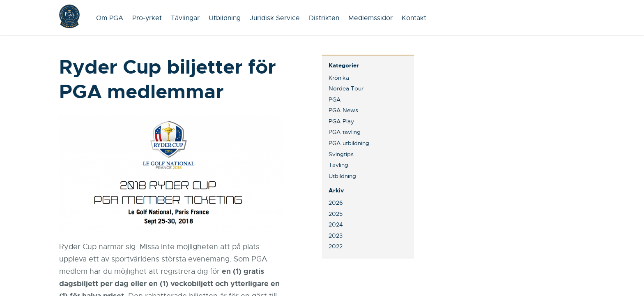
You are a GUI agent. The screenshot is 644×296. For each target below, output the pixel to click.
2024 (336, 224)
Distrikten (324, 18)
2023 (336, 236)
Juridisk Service (275, 18)
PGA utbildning (349, 143)
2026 (336, 203)
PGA (335, 99)
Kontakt (414, 18)
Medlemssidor (370, 18)
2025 (336, 214)
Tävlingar (185, 18)
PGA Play (341, 121)
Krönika (339, 78)
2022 (336, 246)
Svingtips (341, 154)
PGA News (343, 110)
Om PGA (110, 18)
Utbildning (225, 18)
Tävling (338, 165)
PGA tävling (345, 132)
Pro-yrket (147, 18)
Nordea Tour (346, 88)
